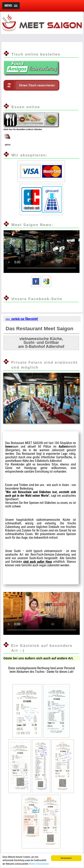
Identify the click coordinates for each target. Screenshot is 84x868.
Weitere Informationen (39, 864)
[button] (11, 6)
